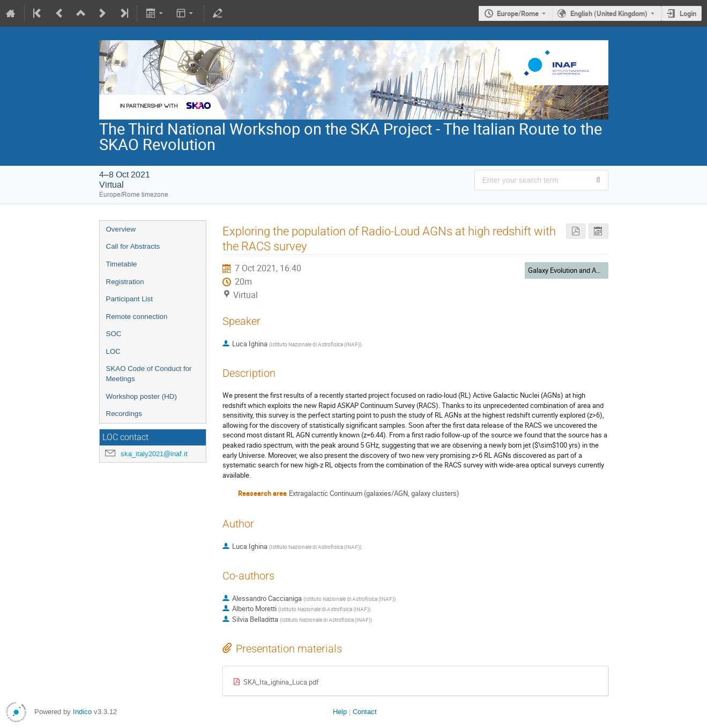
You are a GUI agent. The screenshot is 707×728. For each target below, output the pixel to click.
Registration (125, 282)
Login (688, 13)
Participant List (129, 299)
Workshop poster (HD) (142, 396)
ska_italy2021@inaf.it (154, 454)
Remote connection (137, 317)
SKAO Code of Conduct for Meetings (149, 374)
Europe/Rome (518, 13)
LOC (113, 351)
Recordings (124, 414)
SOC (114, 334)
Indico (82, 712)
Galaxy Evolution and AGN (567, 270)
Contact (365, 712)
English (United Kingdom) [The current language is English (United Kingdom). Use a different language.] (609, 13)
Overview (121, 229)
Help (340, 712)
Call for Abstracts (133, 246)
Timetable (122, 264)
